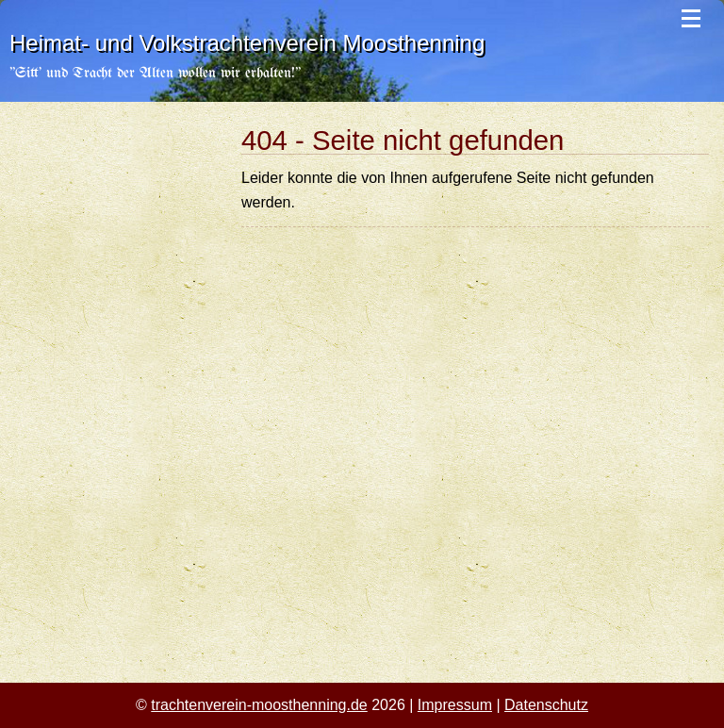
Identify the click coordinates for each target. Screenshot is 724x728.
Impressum (455, 705)
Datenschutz (546, 705)
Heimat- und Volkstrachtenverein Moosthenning (247, 43)
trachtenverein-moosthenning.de (259, 705)
